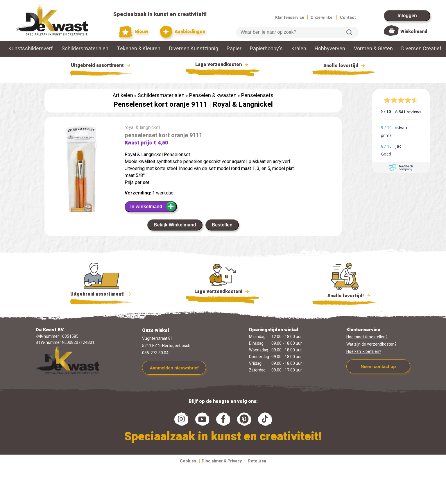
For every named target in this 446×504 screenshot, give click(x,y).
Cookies (188, 461)
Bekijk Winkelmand (175, 225)
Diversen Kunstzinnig (194, 49)
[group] (82, 181)
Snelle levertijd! (345, 295)
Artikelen (123, 95)
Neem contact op (378, 366)
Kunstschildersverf (31, 49)
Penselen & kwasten (213, 95)
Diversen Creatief (421, 49)
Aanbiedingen (183, 32)
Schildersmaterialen (85, 49)
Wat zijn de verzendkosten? (371, 344)
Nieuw (134, 32)
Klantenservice (290, 18)
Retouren (257, 461)
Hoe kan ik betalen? (364, 352)
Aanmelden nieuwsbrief (174, 368)
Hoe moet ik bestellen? (367, 337)
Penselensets (257, 95)
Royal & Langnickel (243, 104)
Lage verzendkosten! (223, 292)
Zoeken (349, 32)
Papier (234, 49)
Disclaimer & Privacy (222, 461)
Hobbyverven (330, 49)
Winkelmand (414, 32)
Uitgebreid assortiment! (102, 294)
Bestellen (222, 225)
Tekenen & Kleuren (139, 49)
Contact (348, 18)
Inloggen (407, 16)
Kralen (299, 49)
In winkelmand (153, 206)
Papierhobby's (266, 49)
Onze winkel (322, 18)
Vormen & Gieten (373, 49)
